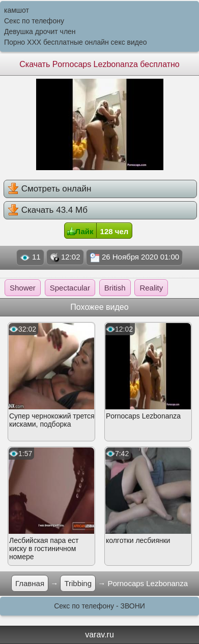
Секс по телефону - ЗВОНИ (99, 606)
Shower (23, 288)
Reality (151, 288)
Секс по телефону (34, 21)
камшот (17, 10)
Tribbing (78, 583)
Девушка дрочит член (40, 31)
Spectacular (70, 288)
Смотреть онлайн (49, 188)
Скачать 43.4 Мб (48, 210)
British (115, 288)
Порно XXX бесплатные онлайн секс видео (76, 42)
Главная (30, 583)
